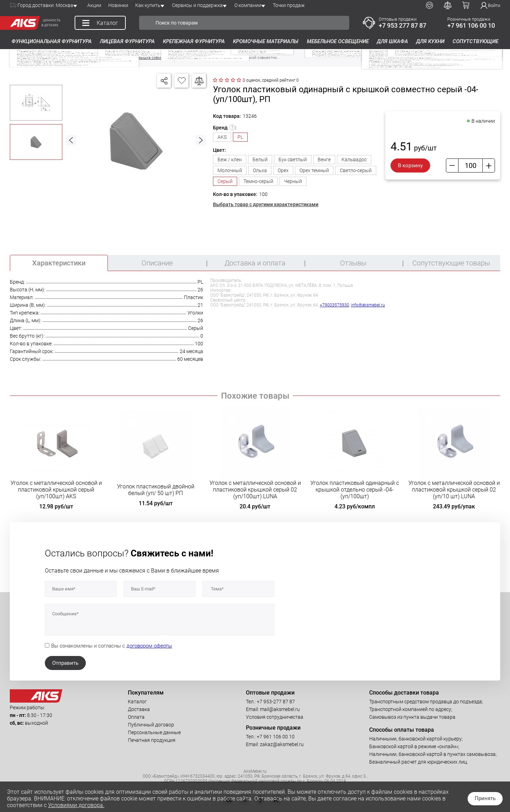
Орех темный (314, 170)
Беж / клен (230, 160)
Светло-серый (356, 170)
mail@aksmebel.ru (280, 709)
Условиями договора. (76, 805)
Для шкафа (392, 41)
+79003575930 (335, 305)
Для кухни (430, 41)
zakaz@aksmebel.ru (282, 744)
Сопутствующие (475, 41)
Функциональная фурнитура (52, 41)
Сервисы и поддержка (197, 5)
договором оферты (149, 646)
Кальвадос (354, 160)
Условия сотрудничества (275, 717)
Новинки (118, 5)
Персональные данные (154, 732)
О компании (248, 5)
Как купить (148, 5)
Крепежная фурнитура (194, 41)
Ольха (260, 170)
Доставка (139, 709)
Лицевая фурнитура (127, 41)
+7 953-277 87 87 (276, 702)
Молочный (230, 170)
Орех (283, 170)
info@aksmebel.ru (368, 305)
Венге (324, 160)
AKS (222, 137)
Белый (260, 160)
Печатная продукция (152, 740)
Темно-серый (258, 181)
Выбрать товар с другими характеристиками (266, 204)
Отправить (65, 663)
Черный (293, 181)
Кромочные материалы (266, 41)
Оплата (136, 717)
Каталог (137, 702)
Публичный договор (151, 725)
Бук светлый (293, 160)
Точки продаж (289, 5)
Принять (485, 798)
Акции (94, 5)
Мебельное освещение (338, 41)
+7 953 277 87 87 (402, 25)
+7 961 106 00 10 (471, 25)
